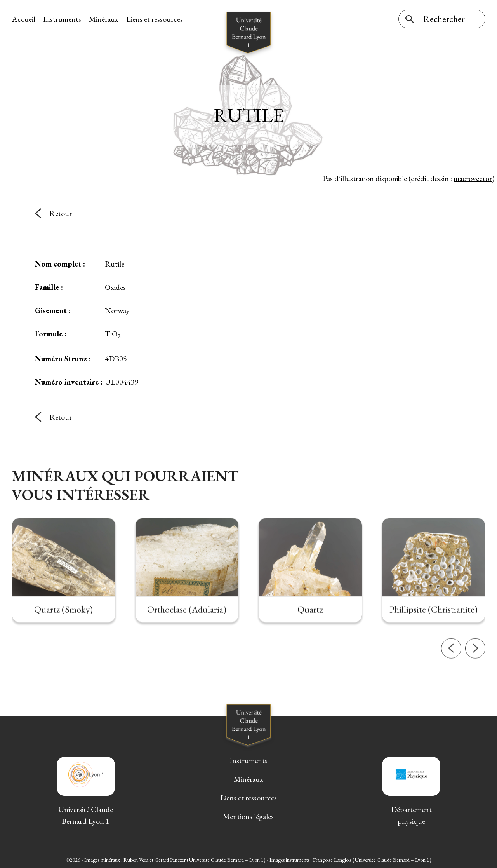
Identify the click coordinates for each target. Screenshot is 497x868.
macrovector (473, 178)
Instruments (62, 19)
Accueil (23, 19)
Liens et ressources (155, 19)
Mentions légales (248, 816)
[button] (451, 670)
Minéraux (104, 19)
